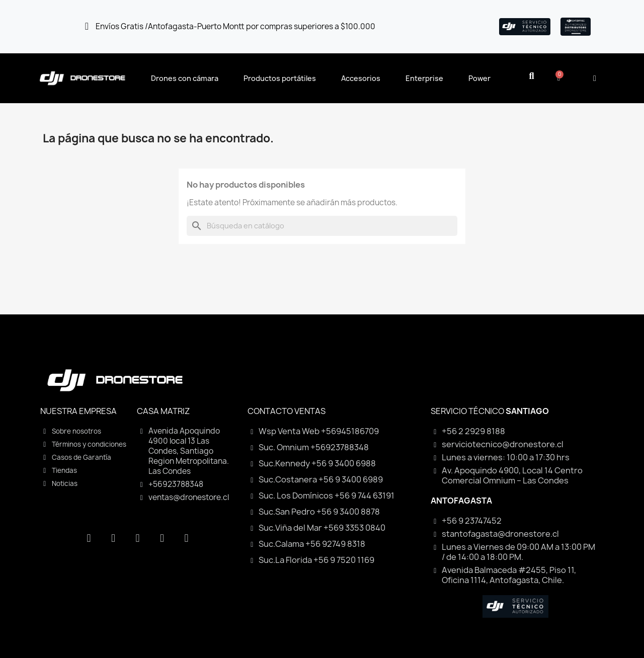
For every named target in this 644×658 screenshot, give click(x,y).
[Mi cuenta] (595, 78)
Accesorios (361, 78)
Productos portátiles (280, 78)
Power (479, 78)
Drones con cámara (185, 78)
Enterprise (424, 78)
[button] (532, 76)
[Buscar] (322, 226)
